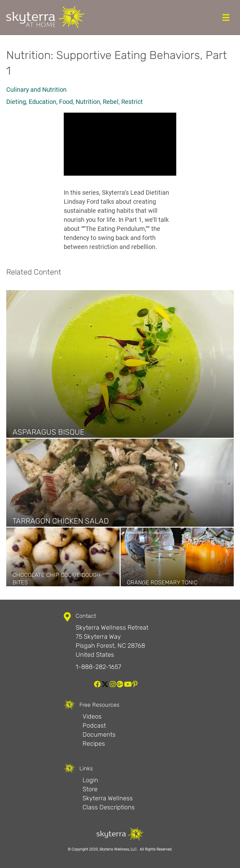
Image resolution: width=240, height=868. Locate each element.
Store (90, 789)
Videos (92, 716)
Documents (99, 734)
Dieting (16, 102)
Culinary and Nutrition (36, 90)
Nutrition (88, 102)
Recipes (94, 744)
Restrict (132, 102)
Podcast (94, 725)
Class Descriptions (109, 807)
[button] (97, 684)
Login (90, 780)
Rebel (111, 102)
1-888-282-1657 (98, 667)
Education (42, 102)
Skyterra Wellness (108, 798)
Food (66, 102)
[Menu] (226, 17)
